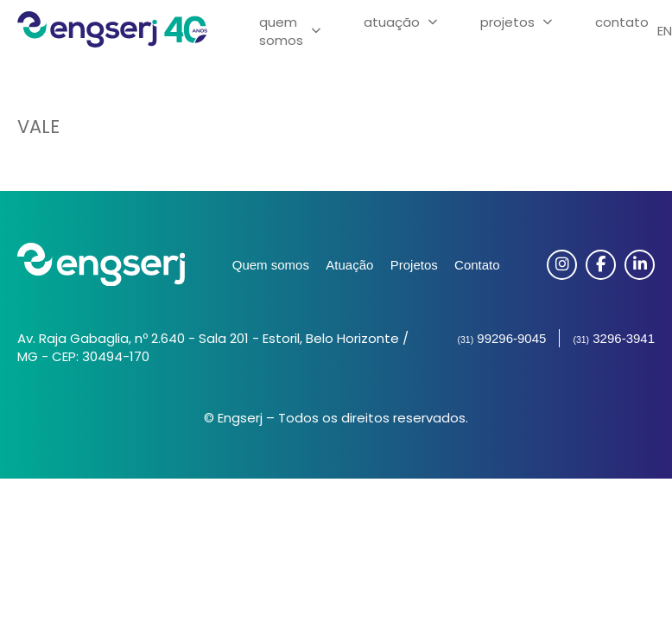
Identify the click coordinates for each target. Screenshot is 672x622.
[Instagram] (562, 265)
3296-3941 (614, 338)
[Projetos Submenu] (548, 22)
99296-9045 (501, 338)
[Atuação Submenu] (433, 22)
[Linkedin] (640, 265)
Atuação (392, 22)
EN (665, 31)
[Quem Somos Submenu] (316, 31)
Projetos (507, 22)
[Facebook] (601, 265)
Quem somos (271, 265)
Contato (622, 22)
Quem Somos (281, 31)
